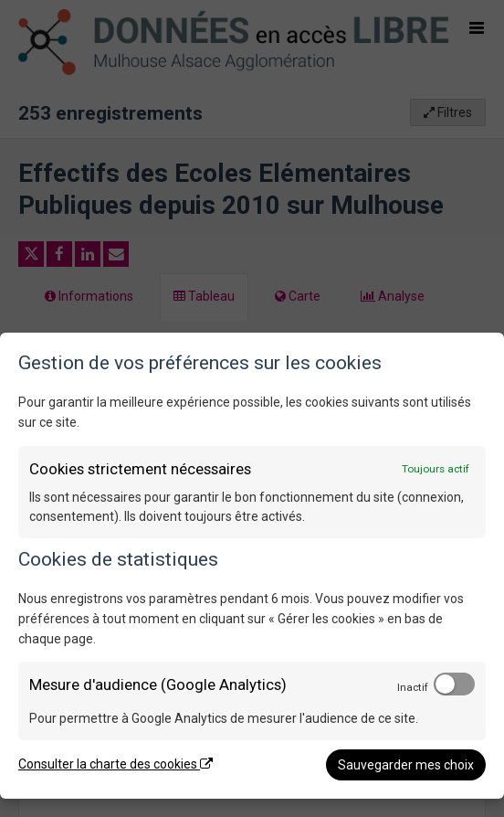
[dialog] (252, 566)
